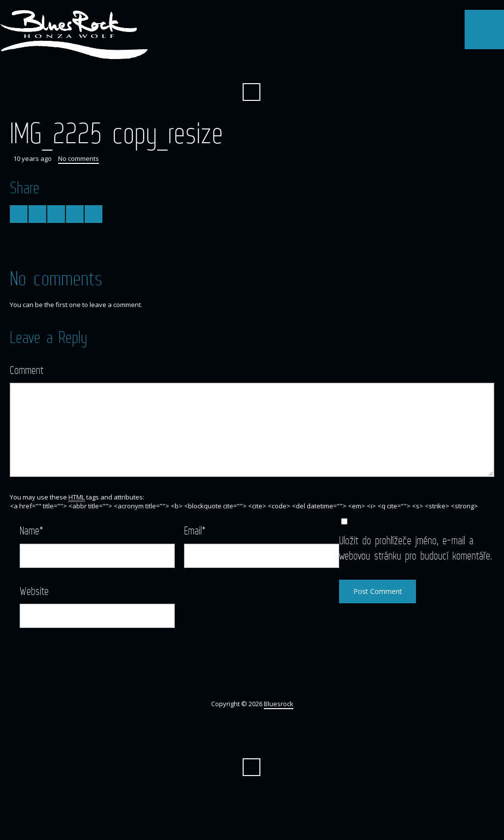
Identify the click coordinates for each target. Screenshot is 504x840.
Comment (27, 370)
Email (195, 530)
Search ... (252, 92)
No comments (79, 158)
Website (34, 591)
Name (31, 530)
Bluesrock (279, 704)
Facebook (252, 68)
